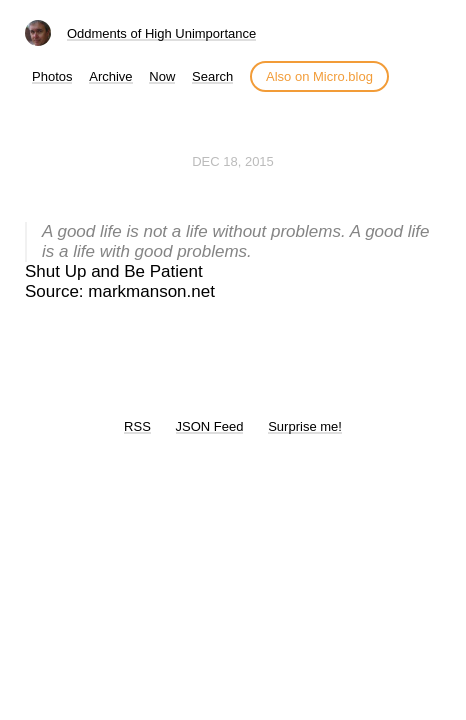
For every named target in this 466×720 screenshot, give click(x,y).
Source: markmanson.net (120, 291)
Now (162, 76)
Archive (110, 76)
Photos (52, 76)
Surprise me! (305, 426)
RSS (137, 426)
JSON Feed (210, 426)
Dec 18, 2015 (233, 161)
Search (212, 76)
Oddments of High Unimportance (161, 33)
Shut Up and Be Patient (114, 271)
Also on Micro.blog (319, 76)
